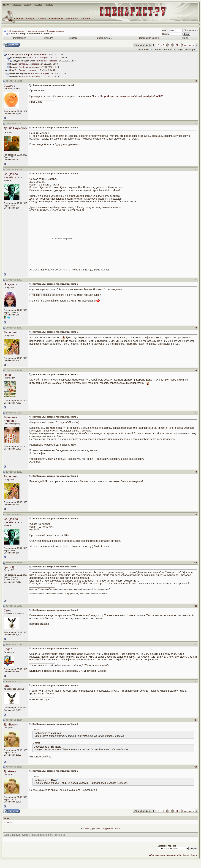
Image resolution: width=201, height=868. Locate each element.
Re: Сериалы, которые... (38, 58)
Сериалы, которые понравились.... (31, 54)
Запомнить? (191, 31)
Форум (27, 4)
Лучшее (42, 19)
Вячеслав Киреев (10, 419)
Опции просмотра (186, 50)
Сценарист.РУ (174, 855)
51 (177, 45)
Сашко (8, 86)
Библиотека (72, 19)
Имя (164, 30)
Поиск (6, 4)
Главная (19, 19)
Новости (49, 4)
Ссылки (38, 4)
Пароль (166, 34)
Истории (86, 19)
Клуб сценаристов (15, 31)
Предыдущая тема (91, 828)
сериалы (8, 822)
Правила (49, 38)
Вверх (194, 855)
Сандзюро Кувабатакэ (12, 176)
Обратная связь (157, 855)
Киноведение (56, 19)
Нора (7, 375)
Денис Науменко (15, 128)
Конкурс (30, 19)
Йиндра (9, 284)
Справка (73, 38)
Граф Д (9, 567)
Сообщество (105, 38)
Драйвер (10, 724)
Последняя (188, 45)
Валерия (10, 332)
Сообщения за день (149, 38)
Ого (6, 610)
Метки (7, 818)
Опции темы (143, 50)
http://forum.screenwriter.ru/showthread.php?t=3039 (132, 96)
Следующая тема (110, 828)
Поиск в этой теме (163, 50)
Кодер (8, 649)
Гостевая (17, 4)
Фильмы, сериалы (56, 31)
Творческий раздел (35, 31)
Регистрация (20, 38)
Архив (186, 855)
